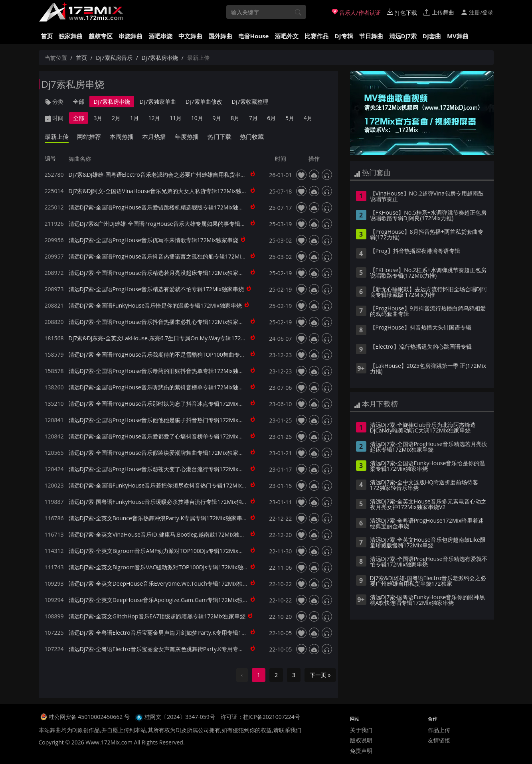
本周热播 (122, 136)
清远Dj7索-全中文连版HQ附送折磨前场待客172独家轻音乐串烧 (424, 486)
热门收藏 (252, 136)
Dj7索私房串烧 (160, 58)
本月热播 (154, 136)
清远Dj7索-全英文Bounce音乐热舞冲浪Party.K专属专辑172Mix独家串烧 (158, 518)
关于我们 (361, 730)
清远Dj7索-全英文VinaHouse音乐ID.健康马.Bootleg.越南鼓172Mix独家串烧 (163, 534)
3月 (98, 118)
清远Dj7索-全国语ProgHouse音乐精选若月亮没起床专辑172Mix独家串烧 (159, 273)
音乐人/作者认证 (356, 12)
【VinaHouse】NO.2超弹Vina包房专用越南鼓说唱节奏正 (427, 197)
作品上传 (439, 730)
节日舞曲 (371, 36)
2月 (116, 118)
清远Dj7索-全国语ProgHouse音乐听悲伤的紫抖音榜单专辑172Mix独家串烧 (162, 387)
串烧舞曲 (131, 36)
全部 (79, 102)
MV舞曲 (458, 36)
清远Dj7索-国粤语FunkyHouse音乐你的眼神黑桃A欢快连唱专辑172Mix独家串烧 (428, 600)
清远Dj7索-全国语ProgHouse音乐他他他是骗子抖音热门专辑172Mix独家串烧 (165, 420)
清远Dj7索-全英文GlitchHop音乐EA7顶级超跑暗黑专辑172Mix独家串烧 (157, 616)
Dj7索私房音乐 (114, 58)
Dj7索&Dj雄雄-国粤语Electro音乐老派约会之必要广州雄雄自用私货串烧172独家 (168, 175)
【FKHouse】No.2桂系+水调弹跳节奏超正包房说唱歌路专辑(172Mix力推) (428, 273)
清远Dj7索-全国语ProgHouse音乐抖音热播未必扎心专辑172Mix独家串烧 (159, 322)
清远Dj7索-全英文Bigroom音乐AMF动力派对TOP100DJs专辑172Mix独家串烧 (165, 551)
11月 (176, 118)
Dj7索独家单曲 (158, 102)
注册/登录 (477, 12)
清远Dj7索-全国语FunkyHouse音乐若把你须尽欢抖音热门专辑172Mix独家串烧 (166, 485)
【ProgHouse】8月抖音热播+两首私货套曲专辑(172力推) (427, 235)
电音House (254, 36)
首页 (47, 36)
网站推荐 (89, 136)
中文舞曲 (190, 36)
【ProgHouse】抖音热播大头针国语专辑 (421, 328)
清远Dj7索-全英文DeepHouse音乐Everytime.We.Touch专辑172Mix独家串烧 (164, 583)
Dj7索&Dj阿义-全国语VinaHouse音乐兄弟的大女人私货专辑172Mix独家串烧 (164, 191)
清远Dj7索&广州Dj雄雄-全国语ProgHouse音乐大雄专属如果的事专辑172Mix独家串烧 (175, 224)
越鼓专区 (101, 36)
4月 (308, 118)
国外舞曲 (220, 36)
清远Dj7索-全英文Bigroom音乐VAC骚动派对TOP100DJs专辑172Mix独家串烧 (164, 567)
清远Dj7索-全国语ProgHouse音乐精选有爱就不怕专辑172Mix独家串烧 (156, 289)
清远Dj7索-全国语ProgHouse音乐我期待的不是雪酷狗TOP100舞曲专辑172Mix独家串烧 (178, 354)
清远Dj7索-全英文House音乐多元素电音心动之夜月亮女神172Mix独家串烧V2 (428, 505)
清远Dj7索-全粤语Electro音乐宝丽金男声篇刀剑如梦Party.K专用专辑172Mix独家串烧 (174, 633)
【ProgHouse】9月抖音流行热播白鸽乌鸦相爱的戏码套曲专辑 (428, 312)
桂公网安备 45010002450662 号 (90, 717)
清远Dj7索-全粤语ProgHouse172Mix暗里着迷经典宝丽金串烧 (427, 524)
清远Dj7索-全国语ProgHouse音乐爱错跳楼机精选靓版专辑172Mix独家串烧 (162, 207)
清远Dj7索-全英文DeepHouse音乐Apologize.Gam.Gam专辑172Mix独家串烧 (164, 600)
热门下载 (220, 136)
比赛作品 (316, 36)
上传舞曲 (439, 12)
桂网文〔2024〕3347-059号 (180, 717)
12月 (154, 118)
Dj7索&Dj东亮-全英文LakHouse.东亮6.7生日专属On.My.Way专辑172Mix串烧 (165, 338)
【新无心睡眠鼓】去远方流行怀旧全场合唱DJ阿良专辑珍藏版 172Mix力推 (429, 292)
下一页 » (320, 675)
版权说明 (361, 740)
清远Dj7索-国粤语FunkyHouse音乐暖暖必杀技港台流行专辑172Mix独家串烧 (164, 502)
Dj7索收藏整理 (250, 102)
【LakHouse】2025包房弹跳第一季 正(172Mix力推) (428, 369)
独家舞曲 (71, 36)
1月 (134, 118)
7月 (253, 118)
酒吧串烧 (160, 36)
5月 (290, 118)
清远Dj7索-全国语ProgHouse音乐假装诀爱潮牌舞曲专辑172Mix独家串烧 (159, 453)
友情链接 (439, 740)
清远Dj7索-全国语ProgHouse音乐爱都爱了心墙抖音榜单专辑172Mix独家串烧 (165, 436)
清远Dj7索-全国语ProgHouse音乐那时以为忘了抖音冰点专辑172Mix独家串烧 (165, 404)
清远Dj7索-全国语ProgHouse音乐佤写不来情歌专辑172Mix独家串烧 (154, 240)
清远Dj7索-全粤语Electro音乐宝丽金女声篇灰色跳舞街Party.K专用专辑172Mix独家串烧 (177, 649)
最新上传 (57, 136)
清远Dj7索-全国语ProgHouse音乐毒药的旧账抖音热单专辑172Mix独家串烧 (162, 371)
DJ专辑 (344, 36)
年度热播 (187, 136)
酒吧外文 (287, 36)
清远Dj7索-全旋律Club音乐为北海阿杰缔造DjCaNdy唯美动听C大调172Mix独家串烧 (423, 428)
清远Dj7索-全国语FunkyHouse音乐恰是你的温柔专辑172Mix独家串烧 (155, 305)
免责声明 (361, 751)
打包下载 (402, 12)
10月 (197, 118)
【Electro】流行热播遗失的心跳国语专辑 (421, 347)
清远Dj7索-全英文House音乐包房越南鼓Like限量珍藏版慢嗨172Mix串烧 (428, 543)
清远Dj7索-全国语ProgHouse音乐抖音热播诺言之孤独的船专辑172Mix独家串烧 (168, 256)
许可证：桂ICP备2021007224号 (260, 717)
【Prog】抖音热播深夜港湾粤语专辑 (415, 251)
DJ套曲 (432, 36)
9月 (217, 118)
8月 (235, 118)
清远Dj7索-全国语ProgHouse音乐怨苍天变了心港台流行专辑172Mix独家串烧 (165, 469)
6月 (271, 118)
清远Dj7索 (403, 36)
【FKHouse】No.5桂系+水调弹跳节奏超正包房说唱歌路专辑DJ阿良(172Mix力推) (428, 216)
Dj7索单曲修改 (204, 102)
